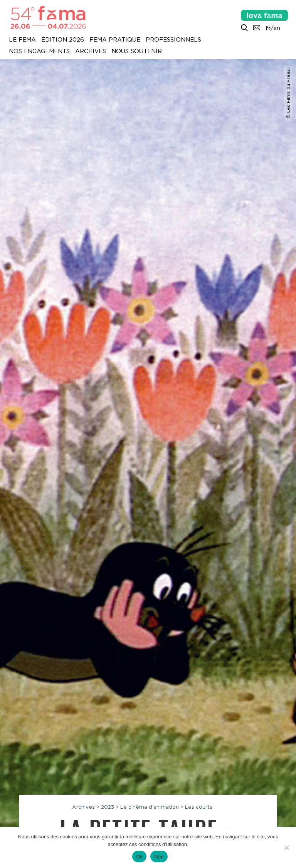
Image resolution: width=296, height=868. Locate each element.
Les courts (199, 807)
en (277, 28)
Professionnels (173, 40)
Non (159, 857)
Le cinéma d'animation (150, 807)
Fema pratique (115, 40)
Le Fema (22, 40)
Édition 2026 (63, 40)
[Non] (286, 848)
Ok (139, 857)
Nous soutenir (137, 52)
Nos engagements (39, 52)
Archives (91, 52)
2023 (108, 807)
